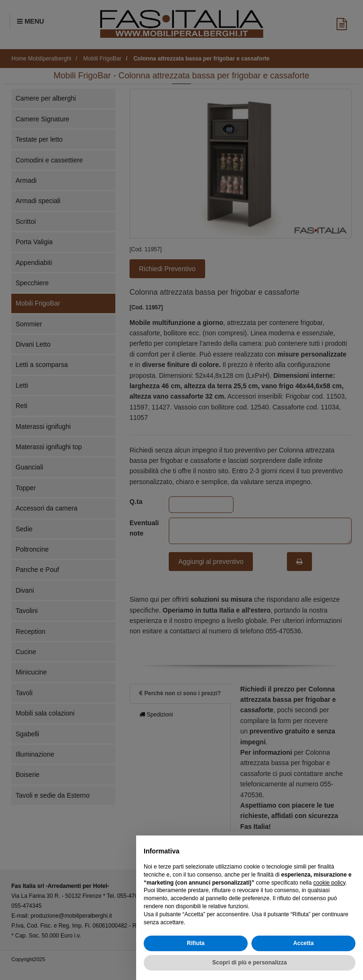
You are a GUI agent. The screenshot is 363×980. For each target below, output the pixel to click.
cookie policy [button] (329, 883)
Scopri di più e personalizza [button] (250, 963)
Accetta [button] (303, 943)
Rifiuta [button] (195, 943)
